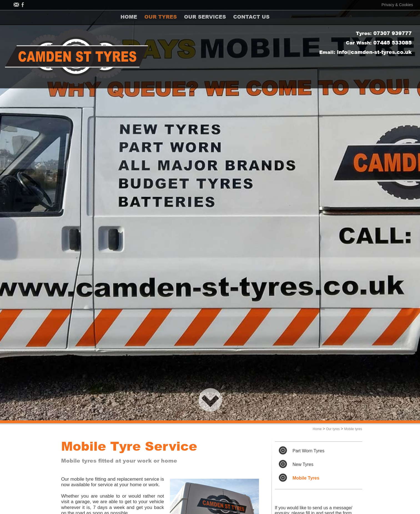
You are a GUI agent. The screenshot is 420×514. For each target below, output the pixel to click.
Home (317, 429)
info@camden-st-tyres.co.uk (374, 53)
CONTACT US (265, 17)
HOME (131, 17)
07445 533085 (393, 43)
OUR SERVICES (215, 17)
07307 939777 (393, 34)
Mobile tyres (353, 429)
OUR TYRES (166, 17)
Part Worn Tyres (309, 451)
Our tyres (333, 429)
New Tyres (303, 464)
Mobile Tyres (306, 478)
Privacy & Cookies (397, 5)
